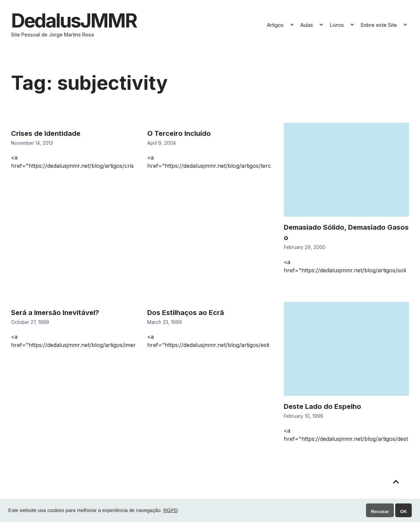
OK (403, 512)
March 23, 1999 (165, 322)
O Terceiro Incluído (179, 133)
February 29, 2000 (305, 247)
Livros (337, 25)
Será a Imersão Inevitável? (55, 313)
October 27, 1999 (30, 322)
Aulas (307, 25)
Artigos (275, 25)
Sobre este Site (379, 25)
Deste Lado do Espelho (322, 406)
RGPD (171, 510)
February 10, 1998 (304, 416)
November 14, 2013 (32, 143)
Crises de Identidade (46, 133)
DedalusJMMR (74, 21)
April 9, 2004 (161, 143)
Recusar (380, 512)
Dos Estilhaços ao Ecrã (186, 313)
